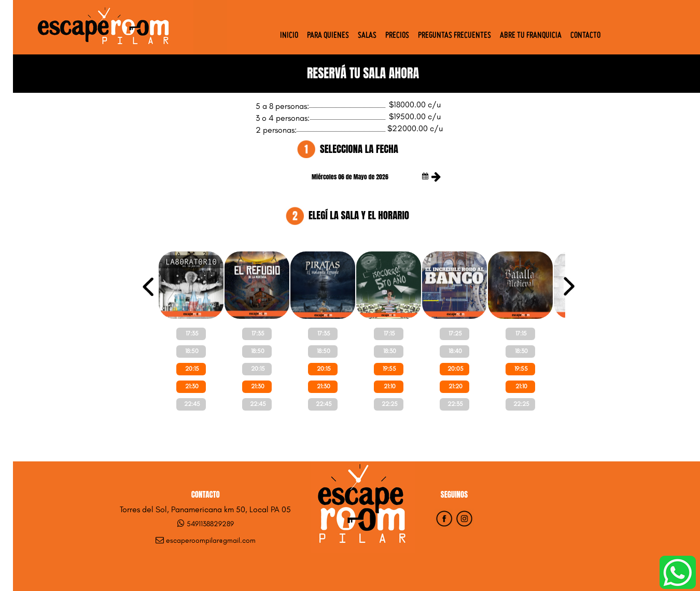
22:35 (455, 404)
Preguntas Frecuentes (454, 36)
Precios (397, 36)
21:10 (390, 386)
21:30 (192, 386)
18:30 (390, 351)
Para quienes (328, 36)
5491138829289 (210, 524)
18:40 (455, 351)
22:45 (192, 404)
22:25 (390, 404)
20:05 (456, 369)
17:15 (389, 333)
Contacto (585, 36)
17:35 (192, 333)
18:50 (192, 351)
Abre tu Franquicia (531, 36)
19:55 (389, 369)
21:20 (456, 386)
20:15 (192, 369)
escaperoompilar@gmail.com (211, 540)
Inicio (289, 36)
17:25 (455, 333)
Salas (367, 36)
